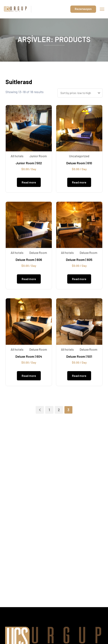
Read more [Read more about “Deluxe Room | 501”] (79, 376)
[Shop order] (80, 93)
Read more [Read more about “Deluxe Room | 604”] (29, 376)
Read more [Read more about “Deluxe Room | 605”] (79, 279)
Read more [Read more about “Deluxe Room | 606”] (29, 279)
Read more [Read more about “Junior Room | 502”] (29, 182)
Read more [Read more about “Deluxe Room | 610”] (79, 182)
